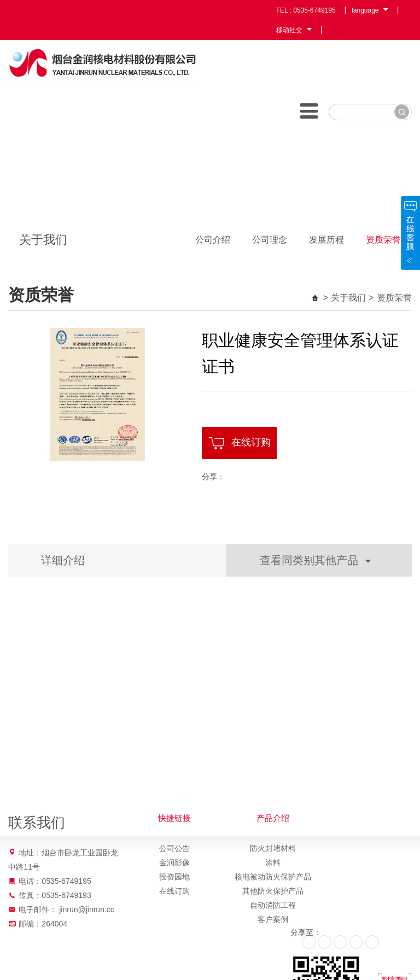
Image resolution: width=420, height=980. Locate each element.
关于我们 (348, 297)
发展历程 (326, 240)
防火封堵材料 (273, 848)
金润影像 (174, 862)
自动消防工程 (273, 905)
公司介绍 (213, 240)
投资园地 (174, 877)
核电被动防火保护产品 (273, 877)
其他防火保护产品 (273, 891)
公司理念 (270, 240)
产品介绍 (273, 818)
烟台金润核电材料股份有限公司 (102, 63)
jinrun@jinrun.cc (87, 909)
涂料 (273, 862)
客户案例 (273, 919)
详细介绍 (63, 560)
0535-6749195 (314, 10)
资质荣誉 (383, 240)
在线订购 (240, 443)
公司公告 (174, 848)
